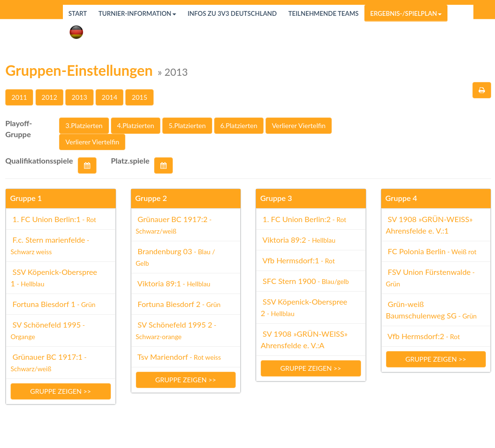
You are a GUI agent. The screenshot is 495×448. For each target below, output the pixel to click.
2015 (139, 97)
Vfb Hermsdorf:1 (298, 260)
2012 (49, 97)
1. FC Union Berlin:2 (303, 219)
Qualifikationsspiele (39, 160)
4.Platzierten (136, 125)
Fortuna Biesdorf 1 (53, 304)
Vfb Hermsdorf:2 (423, 336)
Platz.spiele (130, 160)
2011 (19, 97)
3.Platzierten (84, 125)
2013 (79, 97)
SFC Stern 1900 (305, 281)
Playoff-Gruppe (19, 129)
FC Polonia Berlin (431, 251)
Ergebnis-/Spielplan (406, 13)
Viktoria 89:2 (298, 240)
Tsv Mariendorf (179, 357)
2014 (109, 97)
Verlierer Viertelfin (299, 125)
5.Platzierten (187, 125)
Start (78, 13)
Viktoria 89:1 (173, 283)
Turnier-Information (137, 13)
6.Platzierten (239, 125)
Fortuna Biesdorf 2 (178, 304)
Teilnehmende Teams (323, 13)
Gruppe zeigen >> (61, 391)
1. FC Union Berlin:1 (53, 219)
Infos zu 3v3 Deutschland (232, 13)
